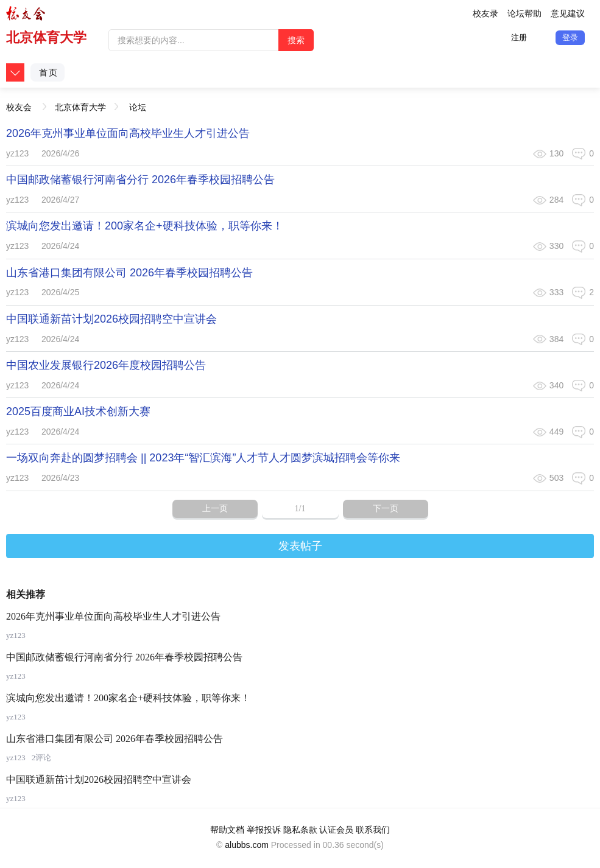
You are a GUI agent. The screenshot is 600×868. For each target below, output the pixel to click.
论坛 (138, 107)
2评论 (42, 758)
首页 (49, 72)
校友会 (19, 103)
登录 (570, 37)
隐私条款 (300, 830)
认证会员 (336, 830)
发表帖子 (300, 546)
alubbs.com (247, 845)
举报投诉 (264, 830)
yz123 (17, 153)
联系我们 (373, 830)
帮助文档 (227, 830)
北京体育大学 (46, 37)
